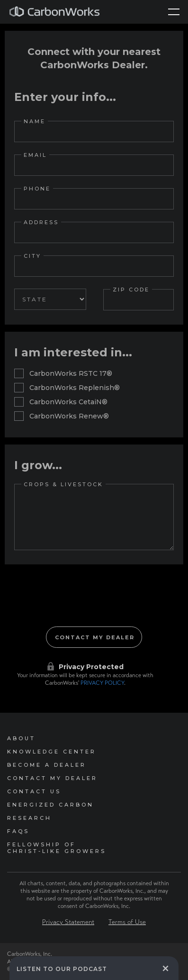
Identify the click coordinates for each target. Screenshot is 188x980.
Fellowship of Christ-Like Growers (57, 848)
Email (35, 155)
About (21, 738)
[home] (54, 11)
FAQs (18, 831)
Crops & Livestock (63, 484)
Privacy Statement (68, 922)
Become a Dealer (47, 765)
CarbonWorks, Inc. (30, 954)
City (32, 256)
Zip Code (131, 290)
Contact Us (34, 791)
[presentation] (94, 605)
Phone (37, 189)
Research (29, 818)
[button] (174, 12)
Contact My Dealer (52, 778)
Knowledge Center (52, 752)
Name (35, 121)
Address (41, 222)
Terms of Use (127, 922)
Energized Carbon (50, 805)
